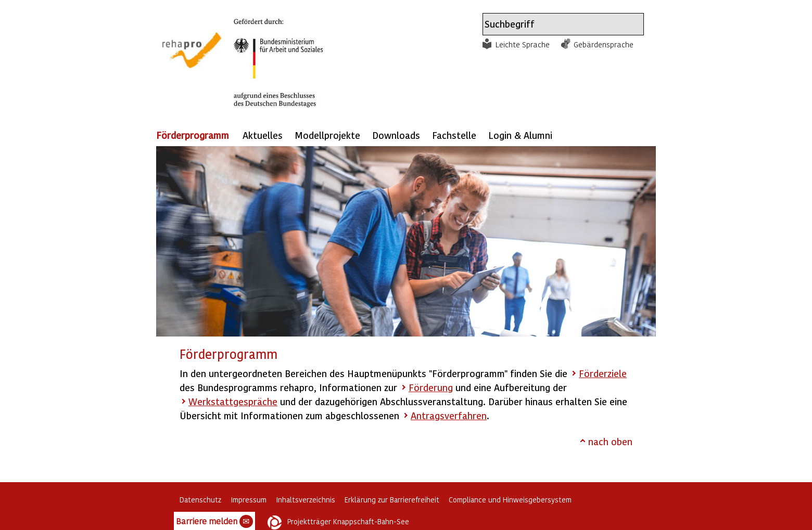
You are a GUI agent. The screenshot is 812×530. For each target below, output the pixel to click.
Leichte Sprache (523, 44)
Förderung (431, 387)
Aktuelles (263, 135)
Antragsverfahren (449, 415)
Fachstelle (454, 135)
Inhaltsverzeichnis (306, 500)
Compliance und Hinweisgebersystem (510, 500)
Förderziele (603, 373)
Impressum (249, 500)
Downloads (396, 135)
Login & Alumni (520, 135)
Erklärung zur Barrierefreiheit (392, 500)
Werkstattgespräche (233, 401)
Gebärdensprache (604, 44)
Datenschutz (200, 500)
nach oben (610, 441)
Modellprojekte (327, 135)
